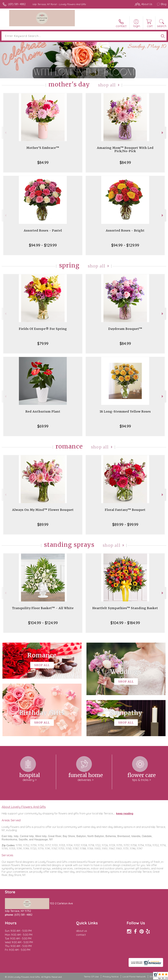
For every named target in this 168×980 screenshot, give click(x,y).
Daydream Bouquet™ (125, 329)
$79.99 (43, 343)
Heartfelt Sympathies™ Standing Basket (125, 608)
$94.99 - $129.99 (43, 245)
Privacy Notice (111, 977)
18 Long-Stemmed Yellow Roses (125, 411)
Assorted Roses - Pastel (43, 230)
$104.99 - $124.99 (43, 623)
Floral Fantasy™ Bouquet (125, 510)
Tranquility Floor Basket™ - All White (43, 608)
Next (163, 133)
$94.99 (125, 426)
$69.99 (43, 426)
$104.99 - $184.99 (125, 623)
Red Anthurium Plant (43, 411)
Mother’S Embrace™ (43, 148)
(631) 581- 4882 (17, 4)
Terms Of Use (91, 977)
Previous (5, 133)
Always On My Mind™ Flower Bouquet (43, 510)
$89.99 (43, 524)
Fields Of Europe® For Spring (43, 329)
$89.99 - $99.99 (125, 524)
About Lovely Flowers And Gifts (24, 807)
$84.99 (43, 162)
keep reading (125, 813)
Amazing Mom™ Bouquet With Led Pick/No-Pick (125, 149)
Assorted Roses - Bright (125, 230)
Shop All (107, 85)
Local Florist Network (134, 977)
